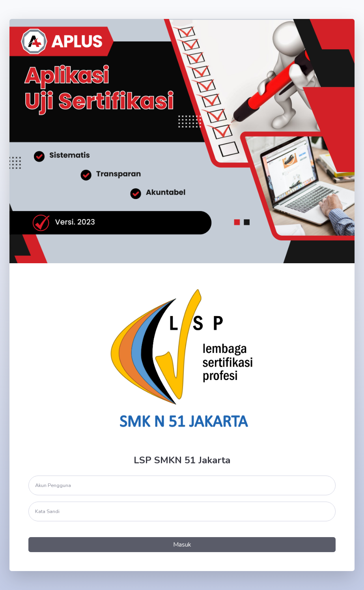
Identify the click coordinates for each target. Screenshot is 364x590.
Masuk (182, 545)
